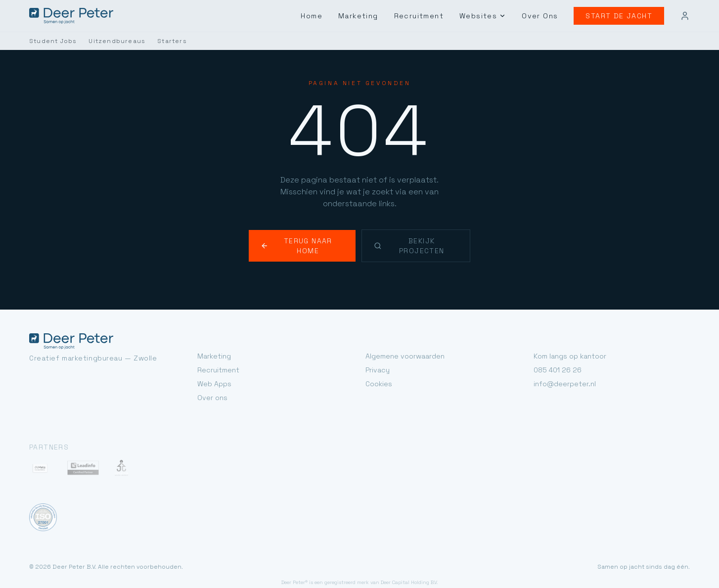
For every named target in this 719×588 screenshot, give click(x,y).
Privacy (376, 348)
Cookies (378, 362)
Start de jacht (622, 16)
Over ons (211, 376)
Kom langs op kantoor (568, 334)
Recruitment (432, 16)
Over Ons (547, 16)
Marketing (374, 16)
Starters (158, 41)
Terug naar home (304, 229)
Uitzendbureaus (108, 41)
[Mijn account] (685, 16)
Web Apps (213, 362)
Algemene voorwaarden (403, 334)
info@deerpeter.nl (562, 362)
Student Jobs (50, 41)
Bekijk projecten (417, 229)
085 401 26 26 (556, 348)
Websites (493, 16)
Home (328, 16)
